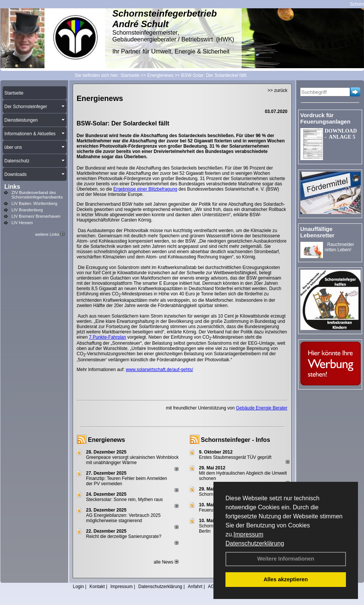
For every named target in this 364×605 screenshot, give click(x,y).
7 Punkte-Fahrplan (107, 337)
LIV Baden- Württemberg (35, 203)
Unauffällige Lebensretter (318, 232)
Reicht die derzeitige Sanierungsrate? (127, 536)
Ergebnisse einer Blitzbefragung (145, 189)
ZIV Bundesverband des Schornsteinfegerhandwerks (37, 195)
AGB (212, 587)
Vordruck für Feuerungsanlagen (325, 118)
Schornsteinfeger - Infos (236, 440)
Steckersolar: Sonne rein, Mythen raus (125, 500)
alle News (166, 562)
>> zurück (278, 90)
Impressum (248, 534)
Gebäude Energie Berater (262, 408)
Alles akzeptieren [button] (286, 579)
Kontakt (97, 587)
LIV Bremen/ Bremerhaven (36, 216)
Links (12, 187)
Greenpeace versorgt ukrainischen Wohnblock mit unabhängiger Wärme (133, 460)
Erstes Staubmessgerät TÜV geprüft (235, 457)
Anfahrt (195, 587)
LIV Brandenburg (27, 210)
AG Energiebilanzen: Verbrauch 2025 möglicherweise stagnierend (123, 518)
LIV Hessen (22, 223)
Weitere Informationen (286, 559)
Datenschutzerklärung (255, 543)
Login (78, 587)
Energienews (107, 440)
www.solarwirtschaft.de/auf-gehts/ (159, 370)
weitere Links (49, 234)
